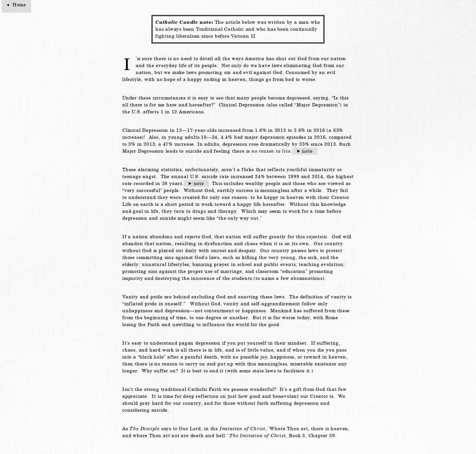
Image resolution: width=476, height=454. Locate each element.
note (307, 151)
